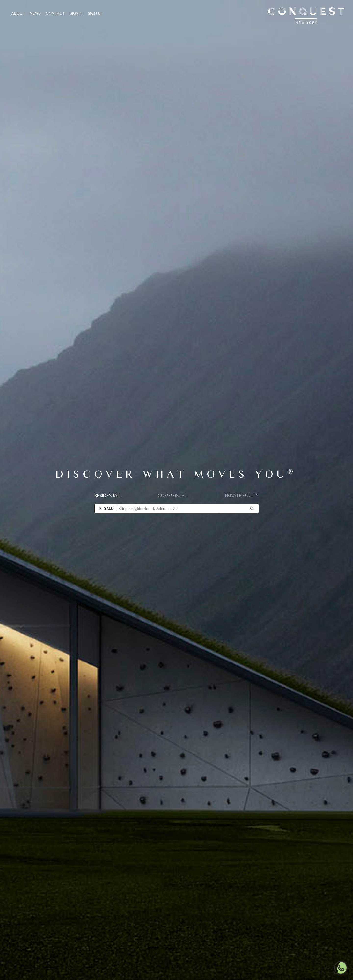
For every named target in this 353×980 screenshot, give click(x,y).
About (18, 13)
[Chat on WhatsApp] (341, 967)
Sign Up (95, 13)
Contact (55, 13)
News (35, 13)
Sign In (76, 13)
